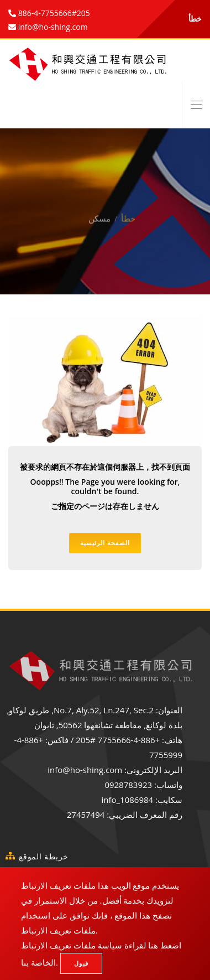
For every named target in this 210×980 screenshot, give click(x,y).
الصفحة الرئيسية (105, 543)
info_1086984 (127, 800)
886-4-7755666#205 (53, 13)
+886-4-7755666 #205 (118, 740)
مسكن (99, 212)
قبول (81, 963)
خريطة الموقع (44, 856)
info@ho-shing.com (85, 770)
